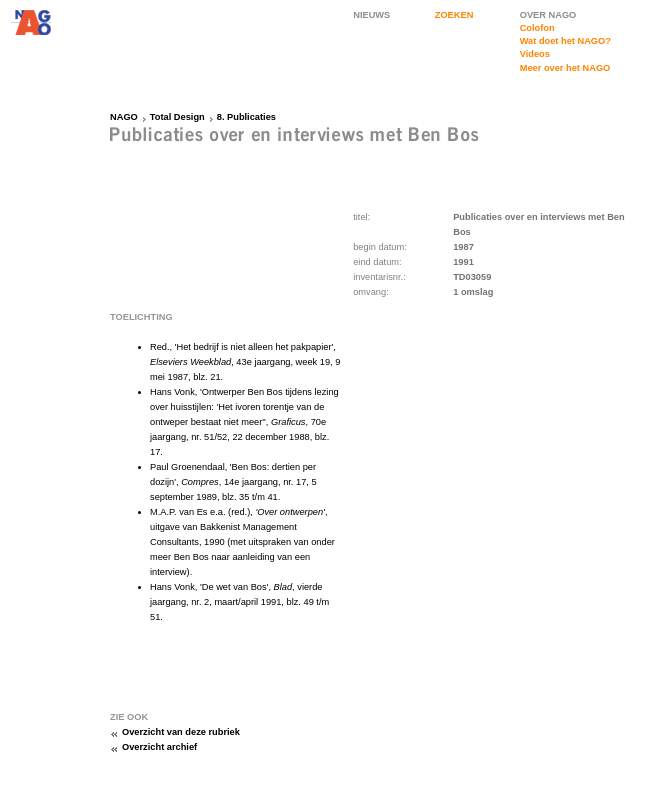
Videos (535, 54)
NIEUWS (371, 15)
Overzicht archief (159, 747)
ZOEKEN (454, 15)
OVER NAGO (548, 15)
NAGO (124, 117)
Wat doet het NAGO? (565, 41)
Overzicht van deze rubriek (181, 732)
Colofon (537, 28)
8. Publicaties (246, 117)
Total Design (177, 117)
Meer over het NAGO (565, 68)
